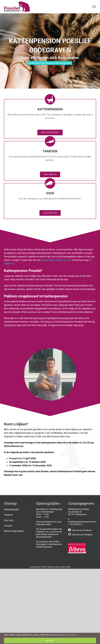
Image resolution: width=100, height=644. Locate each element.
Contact (8, 526)
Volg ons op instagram (82, 535)
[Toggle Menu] (94, 7)
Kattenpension (11, 509)
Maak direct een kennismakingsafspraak (50, 63)
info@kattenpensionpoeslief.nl (82, 522)
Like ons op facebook (82, 530)
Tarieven (8, 515)
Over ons (8, 520)
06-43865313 (76, 524)
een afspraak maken (49, 523)
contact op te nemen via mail (56, 260)
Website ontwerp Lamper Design (59, 567)
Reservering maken (14, 531)
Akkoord (50, 640)
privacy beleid (71, 635)
